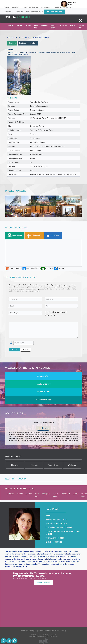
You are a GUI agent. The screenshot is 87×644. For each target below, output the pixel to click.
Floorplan (44, 25)
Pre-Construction (31, 7)
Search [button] (16, 7)
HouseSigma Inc (56, 523)
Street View (33, 236)
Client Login (56, 631)
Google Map (14, 235)
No (48, 315)
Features (23, 43)
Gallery (19, 25)
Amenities (52, 236)
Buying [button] (69, 7)
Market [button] (9, 12)
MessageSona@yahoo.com (56, 519)
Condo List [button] (47, 7)
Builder (73, 25)
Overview (10, 25)
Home (7, 7)
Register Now (82, 27)
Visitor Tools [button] (54, 12)
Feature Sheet (54, 27)
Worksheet (63, 25)
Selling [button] (59, 7)
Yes (54, 315)
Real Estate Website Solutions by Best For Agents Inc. (43, 637)
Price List (36, 27)
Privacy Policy (34, 631)
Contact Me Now (43, 582)
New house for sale (34, 12)
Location (28, 25)
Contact (19, 12)
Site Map (63, 631)
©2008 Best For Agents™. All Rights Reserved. (43, 635)
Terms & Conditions (45, 631)
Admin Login (25, 631)
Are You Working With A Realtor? (56, 312)
